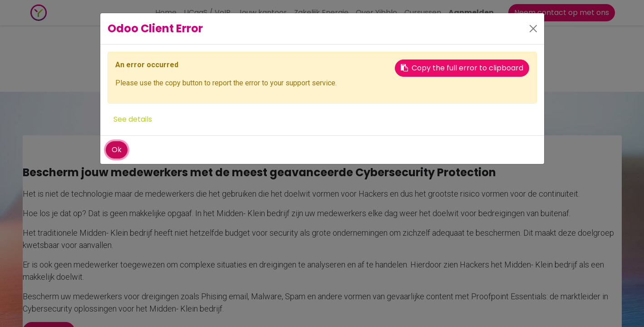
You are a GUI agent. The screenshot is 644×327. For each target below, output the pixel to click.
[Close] (533, 29)
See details (133, 119)
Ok (117, 150)
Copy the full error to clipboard (462, 68)
